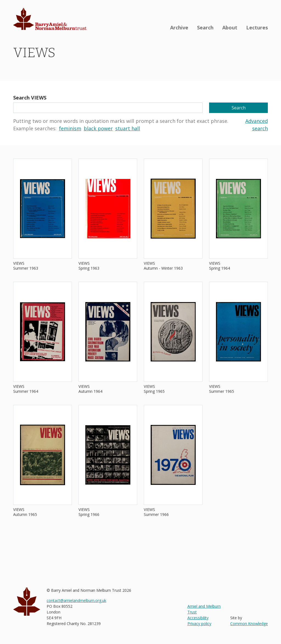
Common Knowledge (249, 624)
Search (205, 27)
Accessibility (198, 618)
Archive (179, 27)
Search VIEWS (30, 98)
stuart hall (128, 128)
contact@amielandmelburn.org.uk (76, 600)
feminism (70, 128)
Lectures (257, 27)
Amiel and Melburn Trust (204, 609)
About (230, 27)
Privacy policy (199, 624)
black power (98, 128)
